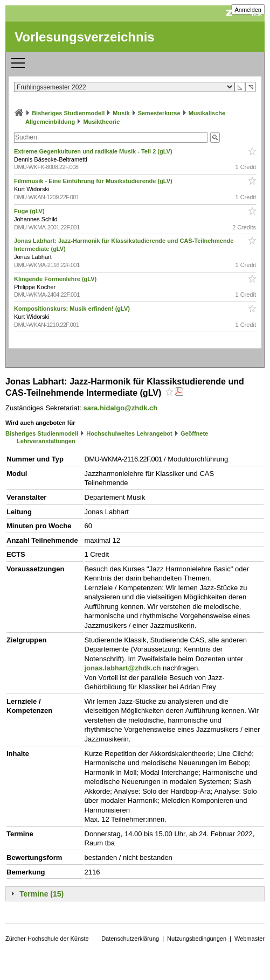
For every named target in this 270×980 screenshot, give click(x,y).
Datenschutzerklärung (130, 939)
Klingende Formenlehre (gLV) (56, 279)
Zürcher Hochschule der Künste (47, 939)
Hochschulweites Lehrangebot (129, 433)
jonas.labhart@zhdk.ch (123, 668)
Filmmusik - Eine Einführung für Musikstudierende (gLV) (94, 181)
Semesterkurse (159, 113)
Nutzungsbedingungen (197, 939)
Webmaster (250, 939)
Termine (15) (41, 894)
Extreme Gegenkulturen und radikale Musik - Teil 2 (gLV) (94, 151)
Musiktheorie (101, 122)
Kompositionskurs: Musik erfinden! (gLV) (73, 309)
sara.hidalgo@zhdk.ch (121, 408)
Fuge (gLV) (30, 211)
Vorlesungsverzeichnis (85, 37)
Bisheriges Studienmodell (68, 113)
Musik (121, 113)
